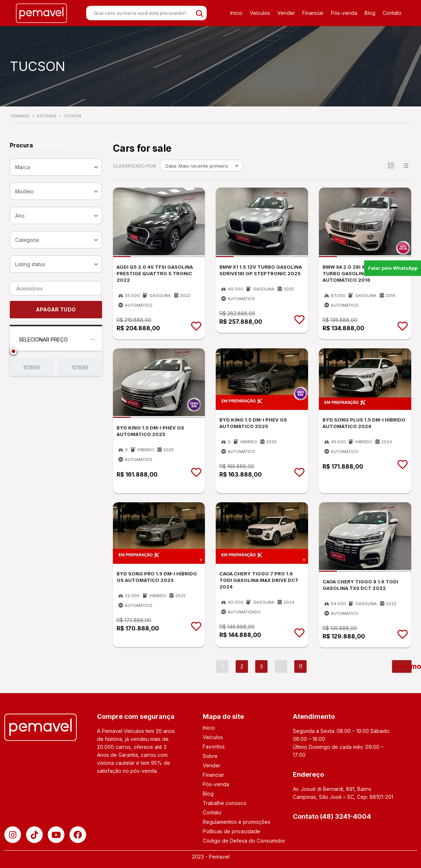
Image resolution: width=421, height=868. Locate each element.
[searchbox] (58, 289)
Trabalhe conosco (225, 803)
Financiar (313, 13)
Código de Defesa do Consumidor (244, 841)
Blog (370, 13)
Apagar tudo (49, 145)
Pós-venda (344, 13)
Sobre (210, 756)
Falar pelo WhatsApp (393, 268)
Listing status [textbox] (30, 264)
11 (300, 666)
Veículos (260, 13)
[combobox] (56, 167)
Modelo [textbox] (24, 191)
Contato (392, 13)
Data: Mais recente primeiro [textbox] (197, 166)
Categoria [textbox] (27, 240)
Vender (286, 13)
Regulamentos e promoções (237, 822)
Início (236, 13)
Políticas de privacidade (231, 831)
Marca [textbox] (23, 167)
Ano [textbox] (20, 216)
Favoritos (214, 747)
